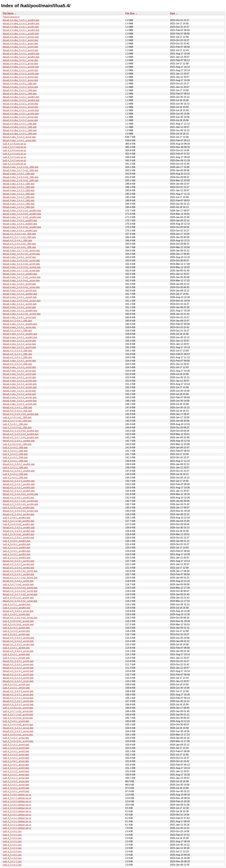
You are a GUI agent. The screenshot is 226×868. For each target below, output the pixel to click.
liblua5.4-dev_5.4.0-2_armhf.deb (19, 374)
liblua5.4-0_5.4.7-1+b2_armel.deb (20, 594)
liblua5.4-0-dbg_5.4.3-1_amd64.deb (21, 54)
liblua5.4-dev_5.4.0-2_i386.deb (19, 207)
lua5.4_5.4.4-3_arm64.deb (16, 631)
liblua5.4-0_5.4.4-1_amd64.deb (19, 484)
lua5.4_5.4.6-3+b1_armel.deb (18, 735)
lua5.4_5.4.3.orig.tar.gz (14, 157)
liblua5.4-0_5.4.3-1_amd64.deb (19, 488)
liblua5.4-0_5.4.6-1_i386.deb (17, 331)
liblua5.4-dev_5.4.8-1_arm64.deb (20, 297)
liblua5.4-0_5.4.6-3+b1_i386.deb (19, 247)
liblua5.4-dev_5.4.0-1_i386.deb (19, 204)
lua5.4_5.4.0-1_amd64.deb (17, 604)
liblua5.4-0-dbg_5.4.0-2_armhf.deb (20, 107)
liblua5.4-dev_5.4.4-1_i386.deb (19, 200)
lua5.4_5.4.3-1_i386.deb (15, 461)
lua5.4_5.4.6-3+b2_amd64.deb (18, 524)
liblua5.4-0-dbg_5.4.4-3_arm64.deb (21, 37)
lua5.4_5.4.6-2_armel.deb (16, 738)
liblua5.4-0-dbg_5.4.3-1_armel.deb (20, 80)
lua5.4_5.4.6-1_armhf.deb (16, 758)
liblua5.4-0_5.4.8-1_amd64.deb (19, 441)
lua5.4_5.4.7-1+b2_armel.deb (18, 711)
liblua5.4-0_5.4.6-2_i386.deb (17, 321)
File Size (130, 13)
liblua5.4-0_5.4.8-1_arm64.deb (18, 498)
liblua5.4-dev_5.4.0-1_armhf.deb (19, 377)
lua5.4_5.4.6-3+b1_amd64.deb (18, 534)
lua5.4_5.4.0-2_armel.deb (16, 781)
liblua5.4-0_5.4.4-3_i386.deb (17, 351)
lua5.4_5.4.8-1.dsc (12, 855)
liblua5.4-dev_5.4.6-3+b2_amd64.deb (22, 227)
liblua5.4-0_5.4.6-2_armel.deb (18, 651)
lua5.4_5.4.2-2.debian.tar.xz (17, 825)
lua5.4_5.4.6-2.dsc (12, 865)
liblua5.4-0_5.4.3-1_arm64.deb (18, 561)
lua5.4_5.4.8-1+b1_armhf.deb (18, 708)
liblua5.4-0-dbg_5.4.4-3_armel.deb (20, 64)
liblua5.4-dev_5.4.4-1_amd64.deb (20, 324)
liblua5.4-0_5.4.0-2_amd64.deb (19, 531)
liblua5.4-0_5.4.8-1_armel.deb (18, 611)
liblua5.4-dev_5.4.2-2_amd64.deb (20, 274)
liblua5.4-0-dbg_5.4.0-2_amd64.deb (21, 100)
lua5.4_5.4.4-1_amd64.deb (17, 551)
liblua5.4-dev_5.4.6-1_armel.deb (19, 327)
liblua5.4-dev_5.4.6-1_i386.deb (19, 187)
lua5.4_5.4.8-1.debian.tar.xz (17, 795)
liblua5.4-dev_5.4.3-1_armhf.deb (19, 347)
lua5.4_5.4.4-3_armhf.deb (16, 748)
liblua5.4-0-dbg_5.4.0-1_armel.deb (20, 117)
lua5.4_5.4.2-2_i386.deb (15, 468)
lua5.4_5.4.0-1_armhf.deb (16, 791)
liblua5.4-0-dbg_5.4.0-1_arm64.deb (21, 114)
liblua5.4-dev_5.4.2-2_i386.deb (19, 190)
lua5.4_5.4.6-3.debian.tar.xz (17, 801)
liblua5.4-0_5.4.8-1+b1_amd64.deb (21, 414)
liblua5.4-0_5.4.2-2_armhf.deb (18, 668)
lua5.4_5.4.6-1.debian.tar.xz (17, 815)
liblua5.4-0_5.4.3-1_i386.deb (17, 357)
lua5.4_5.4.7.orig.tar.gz (14, 147)
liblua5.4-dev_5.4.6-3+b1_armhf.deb (21, 264)
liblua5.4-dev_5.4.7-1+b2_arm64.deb (22, 277)
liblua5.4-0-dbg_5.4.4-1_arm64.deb (21, 34)
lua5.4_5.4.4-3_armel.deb (16, 755)
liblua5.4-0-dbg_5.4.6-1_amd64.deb (21, 20)
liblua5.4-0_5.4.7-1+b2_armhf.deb (20, 578)
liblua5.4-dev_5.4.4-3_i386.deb (19, 197)
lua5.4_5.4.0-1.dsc (12, 845)
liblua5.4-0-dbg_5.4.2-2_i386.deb (20, 127)
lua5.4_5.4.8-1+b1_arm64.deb (18, 598)
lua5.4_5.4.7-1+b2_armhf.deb (18, 715)
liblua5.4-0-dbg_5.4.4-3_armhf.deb (20, 50)
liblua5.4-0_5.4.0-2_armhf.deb (18, 705)
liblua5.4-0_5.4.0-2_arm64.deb (18, 644)
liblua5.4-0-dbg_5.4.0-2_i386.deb (20, 134)
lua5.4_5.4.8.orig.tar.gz (14, 144)
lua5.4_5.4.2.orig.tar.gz (14, 160)
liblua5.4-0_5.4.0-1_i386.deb (17, 408)
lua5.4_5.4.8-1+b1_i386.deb (17, 417)
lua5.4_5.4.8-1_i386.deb (15, 424)
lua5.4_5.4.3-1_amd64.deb (17, 554)
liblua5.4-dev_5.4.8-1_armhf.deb (19, 257)
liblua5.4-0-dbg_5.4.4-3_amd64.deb (21, 24)
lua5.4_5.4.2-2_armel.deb (16, 778)
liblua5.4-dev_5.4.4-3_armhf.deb (19, 367)
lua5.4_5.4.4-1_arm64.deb (16, 648)
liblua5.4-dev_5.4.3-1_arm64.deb (20, 384)
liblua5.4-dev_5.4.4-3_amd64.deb (20, 294)
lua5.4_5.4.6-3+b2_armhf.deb (18, 725)
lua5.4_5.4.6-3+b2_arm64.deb (18, 621)
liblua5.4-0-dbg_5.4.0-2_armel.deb (20, 120)
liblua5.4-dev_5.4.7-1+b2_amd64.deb (22, 217)
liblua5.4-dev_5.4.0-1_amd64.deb (20, 337)
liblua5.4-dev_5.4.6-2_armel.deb (19, 307)
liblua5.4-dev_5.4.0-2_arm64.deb (20, 404)
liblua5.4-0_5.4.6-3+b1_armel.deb (20, 601)
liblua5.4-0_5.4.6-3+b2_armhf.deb (20, 591)
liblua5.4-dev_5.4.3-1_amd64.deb (20, 311)
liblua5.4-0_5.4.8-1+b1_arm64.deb (20, 504)
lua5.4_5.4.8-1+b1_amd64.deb (18, 508)
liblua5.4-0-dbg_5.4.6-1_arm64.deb (21, 27)
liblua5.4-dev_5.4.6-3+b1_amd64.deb (22, 214)
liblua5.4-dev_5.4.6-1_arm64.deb (20, 304)
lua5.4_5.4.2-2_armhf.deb (16, 771)
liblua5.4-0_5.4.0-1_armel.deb (18, 731)
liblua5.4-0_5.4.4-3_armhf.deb (18, 678)
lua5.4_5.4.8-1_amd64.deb (17, 518)
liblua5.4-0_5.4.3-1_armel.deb (18, 695)
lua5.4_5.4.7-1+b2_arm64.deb (18, 584)
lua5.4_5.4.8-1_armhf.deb (16, 721)
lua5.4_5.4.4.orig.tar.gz (14, 154)
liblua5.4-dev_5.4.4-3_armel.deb (19, 137)
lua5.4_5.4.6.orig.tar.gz (14, 150)
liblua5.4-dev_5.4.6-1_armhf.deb (19, 317)
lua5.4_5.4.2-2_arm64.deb (16, 658)
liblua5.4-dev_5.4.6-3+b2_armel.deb (21, 287)
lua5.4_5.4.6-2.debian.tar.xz (17, 805)
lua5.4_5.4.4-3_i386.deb (15, 454)
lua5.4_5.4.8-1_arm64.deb (16, 614)
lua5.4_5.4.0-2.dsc (12, 838)
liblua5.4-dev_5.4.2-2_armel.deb (19, 344)
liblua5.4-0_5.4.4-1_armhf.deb (18, 675)
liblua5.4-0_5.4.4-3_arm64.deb (18, 568)
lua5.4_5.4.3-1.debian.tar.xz (17, 821)
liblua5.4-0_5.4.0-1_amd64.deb (19, 528)
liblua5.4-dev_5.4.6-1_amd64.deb (20, 231)
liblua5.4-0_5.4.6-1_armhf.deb (18, 661)
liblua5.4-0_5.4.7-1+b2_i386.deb (19, 237)
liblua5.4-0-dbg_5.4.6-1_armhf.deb (20, 40)
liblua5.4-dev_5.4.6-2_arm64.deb (20, 291)
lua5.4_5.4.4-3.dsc (12, 852)
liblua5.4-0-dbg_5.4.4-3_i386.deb (20, 90)
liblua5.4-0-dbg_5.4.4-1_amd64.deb (21, 30)
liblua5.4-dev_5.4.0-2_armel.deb (19, 394)
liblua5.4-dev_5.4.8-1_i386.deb (19, 174)
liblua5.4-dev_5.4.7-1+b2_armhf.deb (21, 251)
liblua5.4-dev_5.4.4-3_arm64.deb (20, 387)
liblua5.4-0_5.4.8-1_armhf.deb (18, 581)
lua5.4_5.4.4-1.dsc (12, 835)
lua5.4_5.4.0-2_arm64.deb (16, 685)
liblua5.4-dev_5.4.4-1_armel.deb (19, 140)
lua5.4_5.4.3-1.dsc (12, 841)
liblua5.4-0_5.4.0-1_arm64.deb (18, 638)
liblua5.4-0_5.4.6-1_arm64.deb (18, 538)
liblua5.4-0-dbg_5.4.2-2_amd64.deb (21, 57)
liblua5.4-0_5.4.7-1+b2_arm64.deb (20, 501)
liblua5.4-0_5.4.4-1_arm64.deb (18, 574)
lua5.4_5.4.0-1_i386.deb (15, 478)
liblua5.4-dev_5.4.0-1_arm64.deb (20, 401)
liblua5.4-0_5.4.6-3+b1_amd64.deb (21, 434)
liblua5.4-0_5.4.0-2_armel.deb (18, 728)
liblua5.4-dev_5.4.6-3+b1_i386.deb (21, 180)
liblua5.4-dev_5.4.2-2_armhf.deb (19, 341)
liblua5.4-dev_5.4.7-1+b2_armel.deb (21, 271)
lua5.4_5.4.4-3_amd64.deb (17, 548)
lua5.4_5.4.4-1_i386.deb (15, 451)
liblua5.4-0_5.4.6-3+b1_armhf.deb (20, 588)
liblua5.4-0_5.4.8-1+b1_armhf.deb (20, 571)
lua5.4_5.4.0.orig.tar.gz (14, 164)
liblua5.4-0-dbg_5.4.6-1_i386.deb (20, 84)
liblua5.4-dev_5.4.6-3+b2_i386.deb (21, 177)
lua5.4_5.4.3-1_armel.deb (16, 775)
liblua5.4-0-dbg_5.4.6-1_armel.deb (20, 44)
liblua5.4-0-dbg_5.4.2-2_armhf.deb (20, 77)
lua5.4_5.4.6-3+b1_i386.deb (17, 444)
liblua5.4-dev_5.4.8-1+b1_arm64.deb (22, 314)
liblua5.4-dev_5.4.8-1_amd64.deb (20, 224)
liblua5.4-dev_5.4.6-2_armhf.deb (19, 284)
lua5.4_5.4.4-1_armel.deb (16, 765)
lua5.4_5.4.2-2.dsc (12, 848)
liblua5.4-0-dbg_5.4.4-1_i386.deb (20, 94)
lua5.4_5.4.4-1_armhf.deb (16, 751)
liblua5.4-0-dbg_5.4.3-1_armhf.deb (20, 70)
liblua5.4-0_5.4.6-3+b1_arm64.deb (20, 494)
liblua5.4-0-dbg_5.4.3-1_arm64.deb (21, 67)
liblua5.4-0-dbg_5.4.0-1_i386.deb (20, 130)
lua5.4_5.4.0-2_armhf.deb (16, 788)
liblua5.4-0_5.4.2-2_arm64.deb (18, 564)
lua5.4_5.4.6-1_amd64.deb (17, 544)
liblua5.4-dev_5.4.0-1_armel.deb (19, 391)
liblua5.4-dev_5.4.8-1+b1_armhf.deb (21, 254)
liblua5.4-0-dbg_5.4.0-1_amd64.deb (21, 97)
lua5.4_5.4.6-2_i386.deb (15, 448)
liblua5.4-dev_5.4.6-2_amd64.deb (20, 220)
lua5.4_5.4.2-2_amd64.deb (17, 558)
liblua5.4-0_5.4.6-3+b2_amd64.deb (21, 431)
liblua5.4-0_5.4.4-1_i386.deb (17, 354)
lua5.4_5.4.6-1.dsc (12, 831)
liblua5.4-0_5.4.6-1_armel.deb (18, 664)
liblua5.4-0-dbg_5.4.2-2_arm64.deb (21, 74)
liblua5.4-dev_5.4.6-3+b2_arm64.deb (22, 301)
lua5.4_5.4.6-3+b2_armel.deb (18, 718)
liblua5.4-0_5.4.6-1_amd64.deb (19, 471)
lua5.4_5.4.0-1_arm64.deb (16, 688)
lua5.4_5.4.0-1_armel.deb (16, 785)
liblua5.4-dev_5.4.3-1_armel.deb (19, 371)
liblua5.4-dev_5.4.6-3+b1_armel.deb (21, 281)
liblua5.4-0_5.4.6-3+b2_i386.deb (19, 244)
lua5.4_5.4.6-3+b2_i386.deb (17, 428)
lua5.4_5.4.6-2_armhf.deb (16, 745)
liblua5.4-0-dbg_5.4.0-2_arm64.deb (21, 110)
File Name (8, 13)
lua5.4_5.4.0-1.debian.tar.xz (17, 828)
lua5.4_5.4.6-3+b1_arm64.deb (18, 624)
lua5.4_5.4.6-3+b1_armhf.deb (18, 741)
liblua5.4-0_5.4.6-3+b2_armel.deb (20, 618)
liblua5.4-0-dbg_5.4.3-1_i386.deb (20, 124)
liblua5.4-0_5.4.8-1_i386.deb (17, 241)
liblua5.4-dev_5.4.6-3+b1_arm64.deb (22, 267)
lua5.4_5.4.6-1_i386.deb (15, 457)
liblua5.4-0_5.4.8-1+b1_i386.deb (19, 234)
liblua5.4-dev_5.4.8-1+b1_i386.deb (21, 167)
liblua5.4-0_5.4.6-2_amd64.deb (19, 464)
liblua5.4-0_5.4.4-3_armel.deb (18, 691)
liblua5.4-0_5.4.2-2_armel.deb (18, 681)
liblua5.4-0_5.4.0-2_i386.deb (17, 411)
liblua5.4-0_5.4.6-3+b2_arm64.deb (20, 511)
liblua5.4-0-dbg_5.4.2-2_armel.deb (20, 87)
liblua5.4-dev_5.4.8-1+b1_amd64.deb (22, 211)
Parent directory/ (11, 17)
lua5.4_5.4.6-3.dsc (12, 858)
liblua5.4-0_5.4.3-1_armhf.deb (18, 671)
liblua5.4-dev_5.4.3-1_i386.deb (19, 194)
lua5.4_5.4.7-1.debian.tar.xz (17, 798)
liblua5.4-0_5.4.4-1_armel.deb (18, 698)
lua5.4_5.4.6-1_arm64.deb (16, 634)
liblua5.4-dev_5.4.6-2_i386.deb (19, 184)
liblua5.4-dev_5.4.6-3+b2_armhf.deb (21, 261)
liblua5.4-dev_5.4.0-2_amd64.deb (20, 334)
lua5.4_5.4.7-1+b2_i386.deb (17, 421)
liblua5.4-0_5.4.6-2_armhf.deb (18, 641)
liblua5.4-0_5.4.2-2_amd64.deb (19, 491)
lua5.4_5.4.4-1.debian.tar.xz (17, 818)
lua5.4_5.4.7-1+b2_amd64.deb (18, 521)
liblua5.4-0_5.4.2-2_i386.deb (17, 364)
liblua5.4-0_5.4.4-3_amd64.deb (19, 481)
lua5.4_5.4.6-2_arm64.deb (16, 628)
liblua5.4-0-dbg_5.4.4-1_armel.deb (20, 60)
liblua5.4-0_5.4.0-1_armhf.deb (18, 701)
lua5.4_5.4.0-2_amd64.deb (17, 608)
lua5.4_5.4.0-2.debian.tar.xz (17, 811)
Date (172, 13)
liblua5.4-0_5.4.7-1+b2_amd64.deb (21, 437)
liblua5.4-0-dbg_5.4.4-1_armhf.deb (20, 47)
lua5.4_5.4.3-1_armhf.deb (16, 768)
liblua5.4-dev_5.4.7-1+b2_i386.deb (21, 170)
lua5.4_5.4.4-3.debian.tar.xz (17, 808)
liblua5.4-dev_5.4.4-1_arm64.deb (20, 397)
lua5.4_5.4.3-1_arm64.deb (16, 654)
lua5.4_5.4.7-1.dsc (12, 861)
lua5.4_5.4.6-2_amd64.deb (17, 541)
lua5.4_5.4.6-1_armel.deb (16, 761)
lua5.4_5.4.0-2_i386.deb (15, 474)
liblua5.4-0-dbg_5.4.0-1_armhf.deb (20, 104)
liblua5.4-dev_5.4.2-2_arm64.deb (20, 381)
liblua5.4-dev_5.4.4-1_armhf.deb (19, 361)
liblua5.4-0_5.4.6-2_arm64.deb (18, 514)
